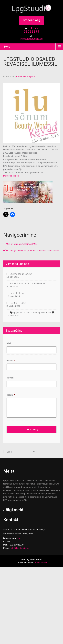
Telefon (10, 378)
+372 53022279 (31, 30)
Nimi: (10, 343)
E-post (11, 361)
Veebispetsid (41, 563)
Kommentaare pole (25, 77)
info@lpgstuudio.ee (31, 39)
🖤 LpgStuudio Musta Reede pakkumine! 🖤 (32, 313)
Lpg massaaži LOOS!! (21, 274)
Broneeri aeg (31, 20)
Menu (7, 47)
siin (18, 538)
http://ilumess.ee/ (11, 176)
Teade (11, 395)
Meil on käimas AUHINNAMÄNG (20, 244)
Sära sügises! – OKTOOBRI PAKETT (28, 284)
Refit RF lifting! (17, 293)
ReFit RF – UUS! (18, 303)
